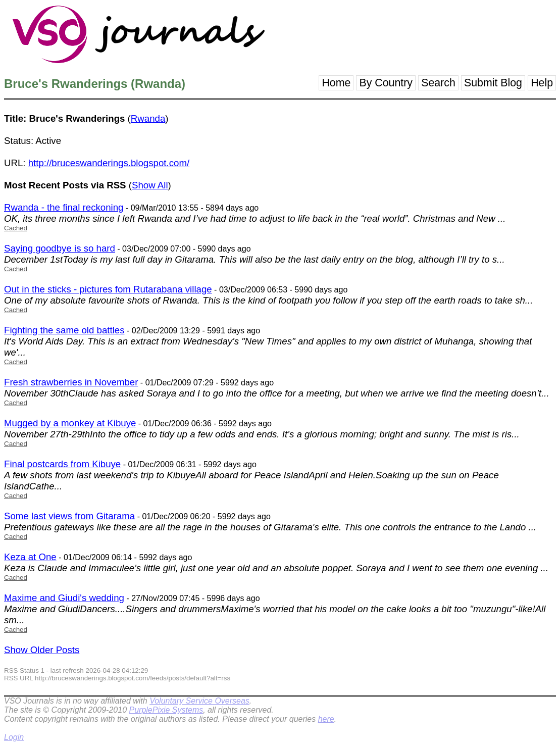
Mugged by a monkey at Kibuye (70, 423)
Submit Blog (493, 83)
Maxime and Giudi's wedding (64, 598)
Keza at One (30, 557)
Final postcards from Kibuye (62, 464)
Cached (16, 228)
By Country (386, 83)
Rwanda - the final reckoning (64, 207)
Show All (150, 185)
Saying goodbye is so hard (60, 248)
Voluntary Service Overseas (199, 701)
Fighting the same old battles (64, 330)
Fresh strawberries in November (71, 382)
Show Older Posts (42, 650)
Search (438, 83)
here (326, 719)
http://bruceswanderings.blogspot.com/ (109, 163)
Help (542, 83)
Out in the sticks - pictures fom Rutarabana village (108, 289)
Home (336, 83)
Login (14, 737)
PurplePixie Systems (166, 710)
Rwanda (148, 118)
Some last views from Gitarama (69, 516)
